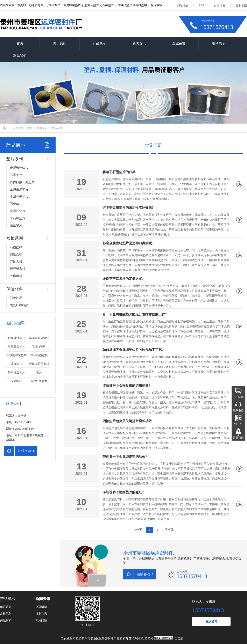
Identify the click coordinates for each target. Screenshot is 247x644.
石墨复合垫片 (16, 347)
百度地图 (220, 5)
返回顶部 (238, 438)
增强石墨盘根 (39, 355)
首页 (20, 43)
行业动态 (41, 614)
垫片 (39, 372)
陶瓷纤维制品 (19, 305)
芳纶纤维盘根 (39, 381)
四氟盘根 (16, 254)
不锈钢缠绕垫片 (16, 355)
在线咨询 (211, 621)
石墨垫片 (16, 175)
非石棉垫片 (18, 218)
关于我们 (60, 43)
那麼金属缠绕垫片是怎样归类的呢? (128, 243)
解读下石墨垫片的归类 (119, 172)
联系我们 (20, 56)
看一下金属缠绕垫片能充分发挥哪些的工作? (135, 314)
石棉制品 (16, 298)
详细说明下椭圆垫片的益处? (123, 492)
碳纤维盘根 (18, 269)
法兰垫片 (16, 225)
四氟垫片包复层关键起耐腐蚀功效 (127, 421)
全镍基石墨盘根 (39, 364)
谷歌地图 (241, 5)
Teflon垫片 (39, 347)
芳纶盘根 (16, 262)
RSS (201, 5)
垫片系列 (15, 159)
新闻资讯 (139, 43)
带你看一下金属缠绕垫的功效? (125, 457)
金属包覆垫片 (19, 197)
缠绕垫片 (16, 364)
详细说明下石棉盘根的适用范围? (126, 385)
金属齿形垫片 (19, 189)
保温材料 (15, 289)
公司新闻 (41, 607)
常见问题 (57, 128)
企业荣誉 (179, 43)
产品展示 (99, 43)
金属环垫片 (18, 211)
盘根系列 (15, 238)
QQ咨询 (238, 397)
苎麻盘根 (16, 276)
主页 (30, 128)
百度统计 (180, 639)
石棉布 (16, 381)
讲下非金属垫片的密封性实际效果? (128, 208)
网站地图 (183, 5)
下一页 (169, 530)
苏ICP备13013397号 (141, 639)
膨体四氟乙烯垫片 (22, 182)
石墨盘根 (16, 247)
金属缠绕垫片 (19, 168)
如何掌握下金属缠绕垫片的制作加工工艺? (133, 350)
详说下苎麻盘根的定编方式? (123, 279)
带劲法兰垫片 (16, 372)
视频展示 (219, 43)
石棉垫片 (16, 204)
